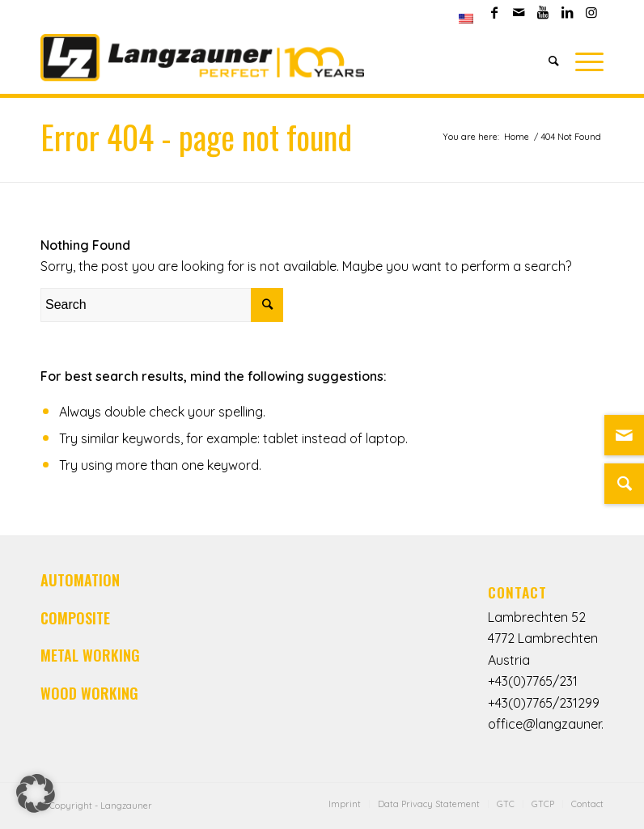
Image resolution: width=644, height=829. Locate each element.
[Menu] (585, 61)
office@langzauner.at (552, 724)
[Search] (554, 61)
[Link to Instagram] (591, 12)
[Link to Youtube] (542, 12)
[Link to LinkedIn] (567, 12)
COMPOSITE (75, 618)
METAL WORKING (90, 655)
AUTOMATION (80, 580)
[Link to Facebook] (494, 12)
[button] (36, 793)
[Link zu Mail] (624, 435)
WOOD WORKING (89, 693)
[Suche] (624, 484)
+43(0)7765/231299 (544, 703)
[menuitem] (466, 19)
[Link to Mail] (518, 12)
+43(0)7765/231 (533, 681)
